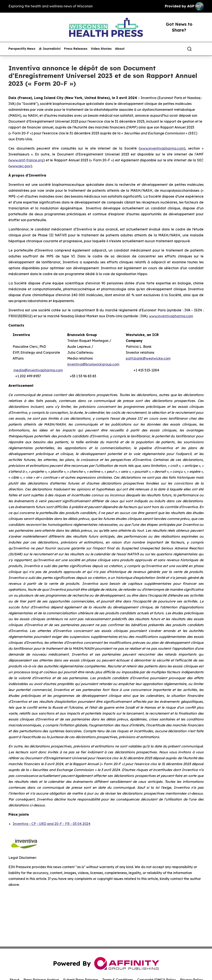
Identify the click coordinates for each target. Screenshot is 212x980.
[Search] (189, 49)
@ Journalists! (50, 49)
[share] (201, 49)
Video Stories (101, 49)
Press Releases (76, 49)
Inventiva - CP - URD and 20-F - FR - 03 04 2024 (52, 824)
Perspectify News (22, 49)
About (120, 49)
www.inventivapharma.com (171, 316)
